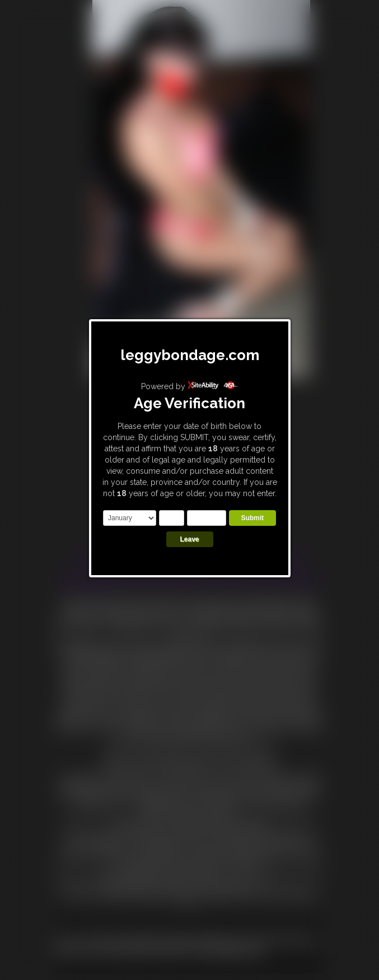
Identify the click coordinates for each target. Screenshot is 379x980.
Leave (189, 539)
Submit (253, 518)
